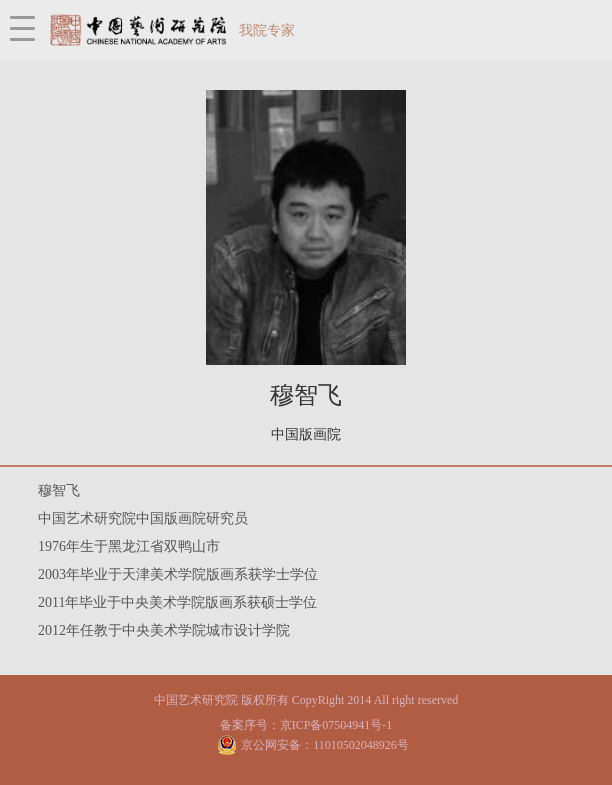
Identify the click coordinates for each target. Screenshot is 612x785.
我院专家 (267, 30)
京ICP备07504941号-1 (336, 725)
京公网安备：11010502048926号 (325, 745)
